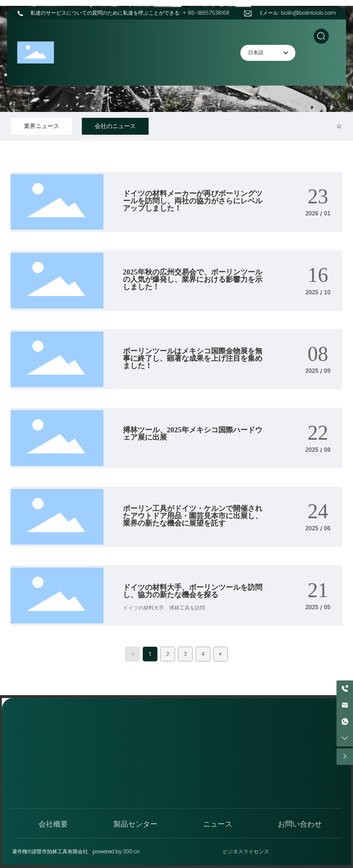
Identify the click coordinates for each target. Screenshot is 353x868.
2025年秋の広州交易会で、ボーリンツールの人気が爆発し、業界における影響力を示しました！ (193, 279)
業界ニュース (41, 126)
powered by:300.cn (116, 852)
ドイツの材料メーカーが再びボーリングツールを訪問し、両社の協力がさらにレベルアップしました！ (193, 201)
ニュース (218, 823)
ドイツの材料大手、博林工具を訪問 (164, 608)
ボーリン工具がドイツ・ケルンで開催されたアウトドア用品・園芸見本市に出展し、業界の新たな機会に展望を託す (193, 516)
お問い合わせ (300, 823)
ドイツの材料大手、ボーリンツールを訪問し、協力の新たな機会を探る (193, 591)
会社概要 (53, 823)
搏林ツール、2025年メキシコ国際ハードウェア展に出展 (193, 433)
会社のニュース (115, 126)
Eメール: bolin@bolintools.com (298, 13)
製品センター (135, 823)
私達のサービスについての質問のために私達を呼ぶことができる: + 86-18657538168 (130, 13)
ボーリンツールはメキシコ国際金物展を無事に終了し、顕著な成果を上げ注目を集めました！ (193, 358)
